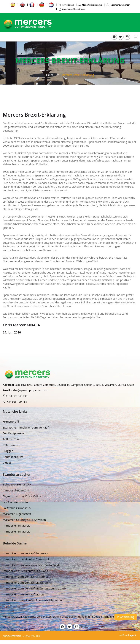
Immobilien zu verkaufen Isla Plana (25, 571)
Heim (49, 75)
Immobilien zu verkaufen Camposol (26, 559)
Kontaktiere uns (13, 457)
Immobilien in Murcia (17, 525)
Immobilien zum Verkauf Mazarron (25, 583)
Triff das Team (12, 439)
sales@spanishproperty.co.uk (29, 390)
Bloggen (8, 451)
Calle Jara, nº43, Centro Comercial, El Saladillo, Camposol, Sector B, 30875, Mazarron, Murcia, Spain (74, 385)
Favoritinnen (66, 5)
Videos (7, 463)
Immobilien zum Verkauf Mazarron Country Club (34, 588)
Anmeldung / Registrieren (72, 9)
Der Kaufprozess (13, 433)
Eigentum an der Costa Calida (22, 496)
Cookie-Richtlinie (104, 616)
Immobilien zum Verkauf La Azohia (25, 577)
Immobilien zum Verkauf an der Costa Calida (32, 565)
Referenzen (10, 445)
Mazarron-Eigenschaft (17, 514)
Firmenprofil (11, 421)
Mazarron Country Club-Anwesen (24, 520)
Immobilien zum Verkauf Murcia (24, 594)
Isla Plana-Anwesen (15, 502)
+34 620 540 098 (17, 396)
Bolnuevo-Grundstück (17, 484)
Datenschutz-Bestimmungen (71, 616)
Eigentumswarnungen (118, 5)
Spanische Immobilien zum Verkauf (26, 427)
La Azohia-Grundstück (17, 508)
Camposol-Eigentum (16, 490)
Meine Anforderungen (90, 5)
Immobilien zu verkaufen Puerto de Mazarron (32, 600)
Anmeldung (126, 617)
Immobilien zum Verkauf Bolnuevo (25, 553)
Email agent (128, 635)
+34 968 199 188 (17, 402)
